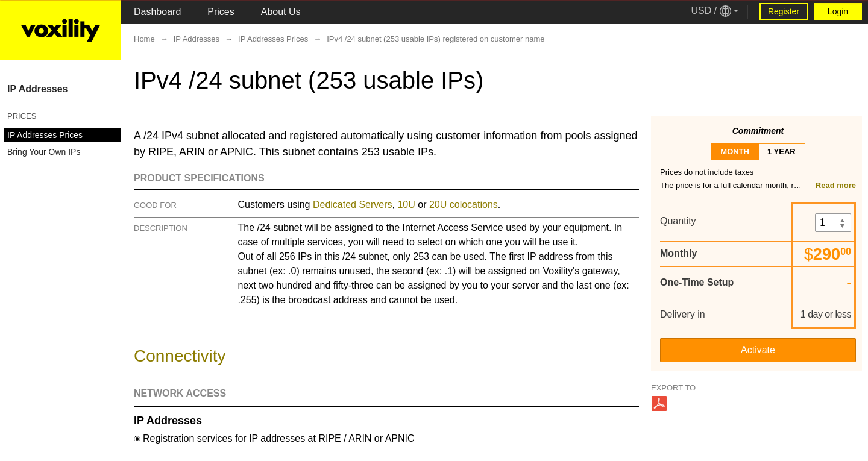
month (735, 152)
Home (144, 39)
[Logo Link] (60, 30)
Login (838, 11)
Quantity (678, 221)
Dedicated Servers (353, 205)
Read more (836, 185)
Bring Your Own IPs (44, 152)
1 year (782, 152)
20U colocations (464, 205)
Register (784, 11)
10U (406, 205)
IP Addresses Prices (45, 135)
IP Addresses (38, 89)
